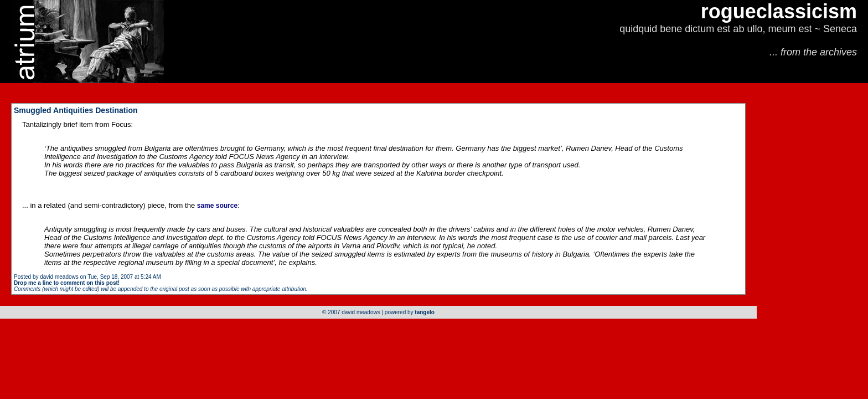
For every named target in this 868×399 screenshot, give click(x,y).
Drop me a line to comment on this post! (67, 283)
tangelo (425, 312)
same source (217, 206)
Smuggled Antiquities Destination (76, 110)
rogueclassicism (779, 11)
